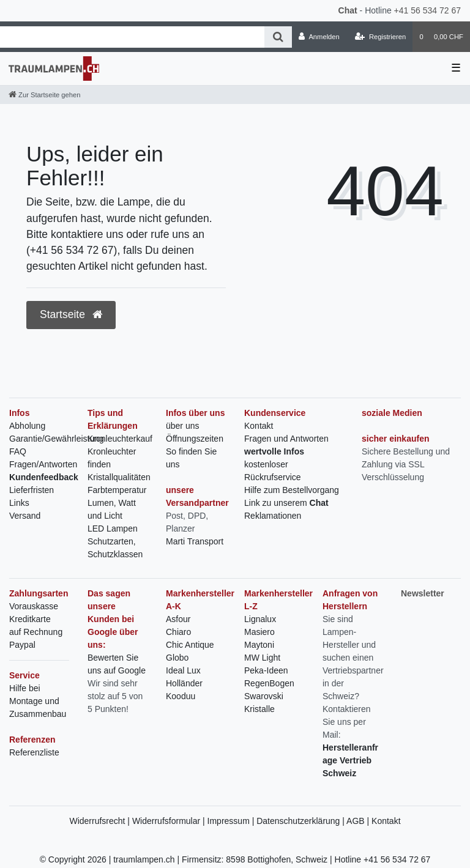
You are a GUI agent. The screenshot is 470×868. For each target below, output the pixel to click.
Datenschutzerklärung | (301, 821)
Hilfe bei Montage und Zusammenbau (38, 701)
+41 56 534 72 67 (427, 10)
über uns (182, 426)
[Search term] (132, 37)
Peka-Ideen (266, 670)
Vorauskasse (34, 606)
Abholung (27, 426)
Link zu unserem (286, 503)
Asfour (178, 619)
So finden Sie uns (191, 458)
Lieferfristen (32, 490)
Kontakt (259, 426)
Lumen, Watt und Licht (112, 509)
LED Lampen (113, 529)
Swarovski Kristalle (264, 703)
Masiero (259, 632)
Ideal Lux (183, 670)
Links (19, 503)
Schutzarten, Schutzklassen (115, 548)
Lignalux (260, 619)
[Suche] (278, 37)
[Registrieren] (380, 37)
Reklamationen (273, 516)
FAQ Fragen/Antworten (43, 458)
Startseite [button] (71, 314)
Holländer (184, 683)
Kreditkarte (30, 619)
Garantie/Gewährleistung (57, 439)
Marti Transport (195, 541)
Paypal (22, 645)
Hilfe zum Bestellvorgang (292, 490)
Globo (177, 658)
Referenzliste (34, 752)
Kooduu (181, 696)
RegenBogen (269, 683)
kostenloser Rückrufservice (273, 471)
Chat (348, 10)
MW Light (262, 658)
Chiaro (178, 632)
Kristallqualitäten (119, 477)
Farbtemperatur (117, 490)
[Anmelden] (319, 37)
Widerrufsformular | (170, 821)
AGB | (359, 821)
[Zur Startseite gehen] (44, 95)
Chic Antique (190, 645)
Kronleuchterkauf (120, 439)
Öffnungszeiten (195, 439)
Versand (25, 516)
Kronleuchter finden (112, 458)
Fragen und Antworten (286, 439)
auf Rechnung (36, 632)
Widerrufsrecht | (100, 821)
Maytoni (259, 645)
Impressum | (232, 821)
